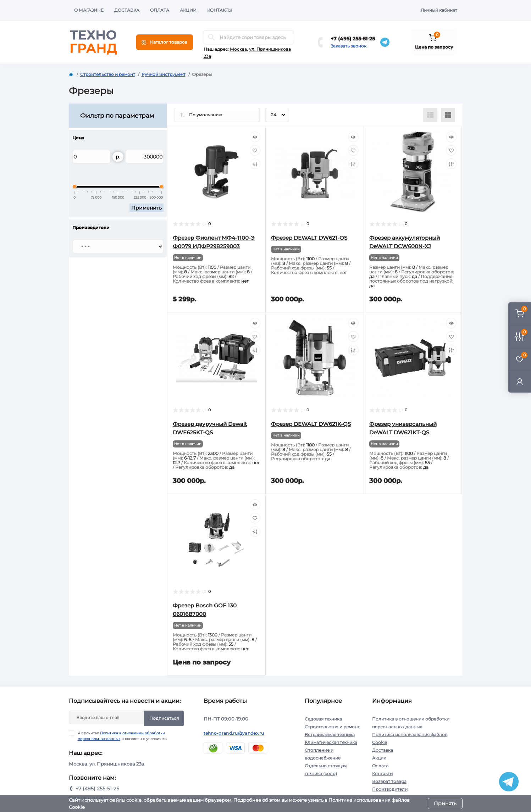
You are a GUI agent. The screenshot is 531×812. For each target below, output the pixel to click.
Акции (188, 10)
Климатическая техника (331, 742)
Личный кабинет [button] (439, 10)
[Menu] (165, 42)
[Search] (211, 37)
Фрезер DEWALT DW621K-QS (311, 424)
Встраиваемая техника (330, 735)
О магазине (89, 10)
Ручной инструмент (164, 74)
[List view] (430, 115)
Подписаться (164, 718)
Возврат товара (389, 781)
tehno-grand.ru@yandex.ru (234, 733)
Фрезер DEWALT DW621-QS (309, 238)
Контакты (220, 10)
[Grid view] (448, 115)
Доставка (127, 10)
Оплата (160, 10)
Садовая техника (323, 719)
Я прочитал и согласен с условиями (122, 736)
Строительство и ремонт (108, 74)
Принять (445, 803)
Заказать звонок (349, 46)
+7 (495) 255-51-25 (353, 39)
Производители (390, 789)
